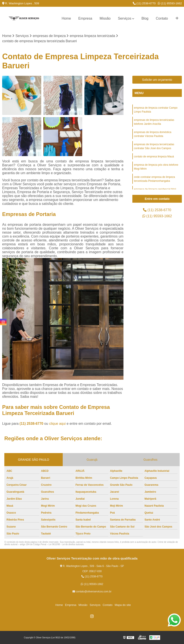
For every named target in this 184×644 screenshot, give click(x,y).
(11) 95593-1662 (170, 3)
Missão (105, 18)
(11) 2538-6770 (144, 3)
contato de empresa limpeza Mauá (154, 157)
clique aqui (57, 424)
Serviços (125, 18)
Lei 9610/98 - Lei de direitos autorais (66, 544)
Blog (145, 18)
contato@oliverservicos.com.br (92, 592)
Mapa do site (123, 605)
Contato (162, 18)
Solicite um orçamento (157, 80)
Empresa (85, 18)
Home (66, 18)
